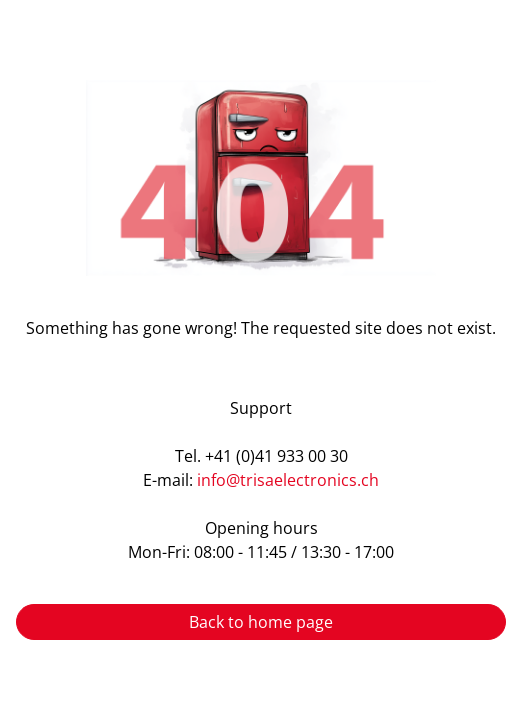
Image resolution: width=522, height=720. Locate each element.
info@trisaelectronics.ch (288, 480)
